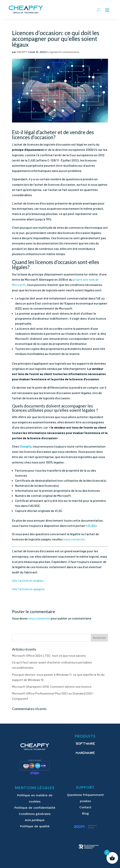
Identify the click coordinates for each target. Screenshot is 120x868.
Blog (85, 813)
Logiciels (53, 52)
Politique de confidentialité (35, 808)
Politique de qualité (35, 826)
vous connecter (39, 618)
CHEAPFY (22, 52)
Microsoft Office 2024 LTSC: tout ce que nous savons (49, 655)
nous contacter (74, 539)
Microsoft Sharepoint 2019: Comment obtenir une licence (52, 686)
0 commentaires (70, 52)
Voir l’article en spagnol (28, 589)
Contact (85, 807)
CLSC (91, 526)
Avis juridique (35, 820)
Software (85, 744)
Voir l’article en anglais (28, 580)
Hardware (85, 753)
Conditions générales (35, 814)
